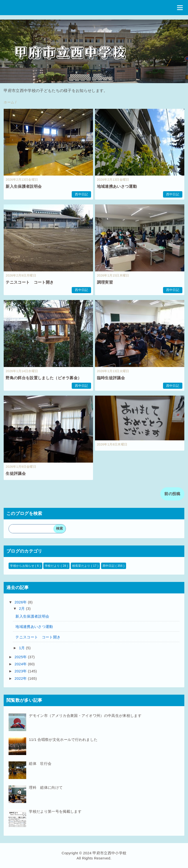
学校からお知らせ (23, 566)
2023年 (21, 671)
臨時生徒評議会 (111, 378)
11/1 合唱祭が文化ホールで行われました (63, 740)
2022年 (21, 678)
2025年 (21, 657)
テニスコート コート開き (30, 282)
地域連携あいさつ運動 (117, 186)
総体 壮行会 (40, 763)
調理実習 (105, 282)
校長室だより (82, 566)
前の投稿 (172, 494)
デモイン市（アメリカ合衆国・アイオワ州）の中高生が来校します (85, 716)
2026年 (21, 602)
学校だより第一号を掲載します (55, 811)
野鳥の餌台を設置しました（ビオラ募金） (44, 378)
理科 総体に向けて (46, 787)
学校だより (53, 566)
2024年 (21, 664)
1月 (23, 648)
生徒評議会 (16, 473)
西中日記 (81, 194)
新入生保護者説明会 (24, 186)
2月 (23, 608)
